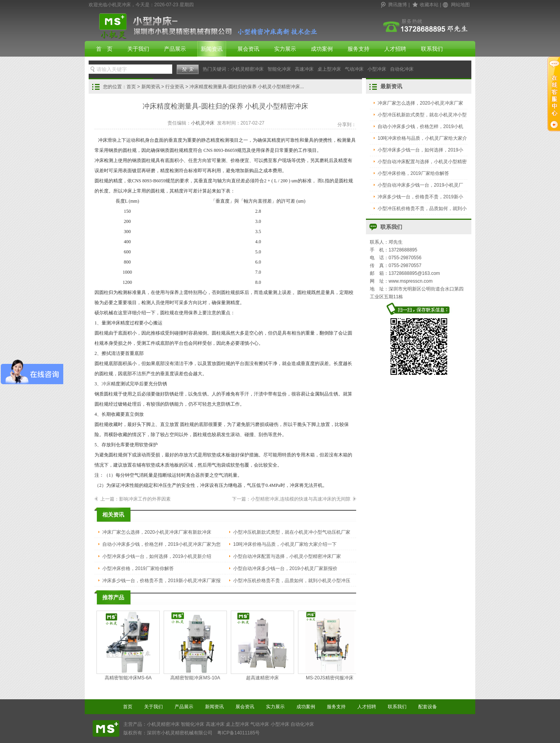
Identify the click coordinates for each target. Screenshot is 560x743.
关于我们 (138, 49)
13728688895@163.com (414, 273)
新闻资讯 (212, 49)
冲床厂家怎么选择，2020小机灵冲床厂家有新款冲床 (157, 532)
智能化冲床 (279, 69)
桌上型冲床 (329, 69)
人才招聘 (395, 49)
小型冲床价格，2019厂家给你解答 (138, 568)
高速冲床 (304, 69)
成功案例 (322, 49)
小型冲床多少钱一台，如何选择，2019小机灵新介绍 (157, 556)
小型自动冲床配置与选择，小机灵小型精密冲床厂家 (287, 556)
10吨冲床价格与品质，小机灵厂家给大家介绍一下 (285, 544)
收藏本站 (429, 5)
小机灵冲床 (203, 123)
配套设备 (428, 707)
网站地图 (460, 5)
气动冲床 (354, 69)
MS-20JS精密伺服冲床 (330, 646)
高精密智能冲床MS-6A (128, 646)
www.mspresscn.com (411, 281)
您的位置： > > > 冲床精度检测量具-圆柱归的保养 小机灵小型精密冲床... (203, 87)
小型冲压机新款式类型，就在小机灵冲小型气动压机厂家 (292, 532)
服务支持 (358, 49)
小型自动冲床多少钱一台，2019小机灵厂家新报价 (285, 568)
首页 (131, 87)
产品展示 (175, 49)
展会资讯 (248, 49)
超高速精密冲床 (262, 646)
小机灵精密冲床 (247, 69)
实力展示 (285, 49)
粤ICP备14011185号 (238, 733)
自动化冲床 (402, 69)
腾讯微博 (398, 5)
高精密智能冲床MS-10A (195, 646)
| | (425, 5)
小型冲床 (377, 69)
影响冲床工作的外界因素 (145, 499)
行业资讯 (175, 87)
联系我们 (432, 49)
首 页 (104, 49)
